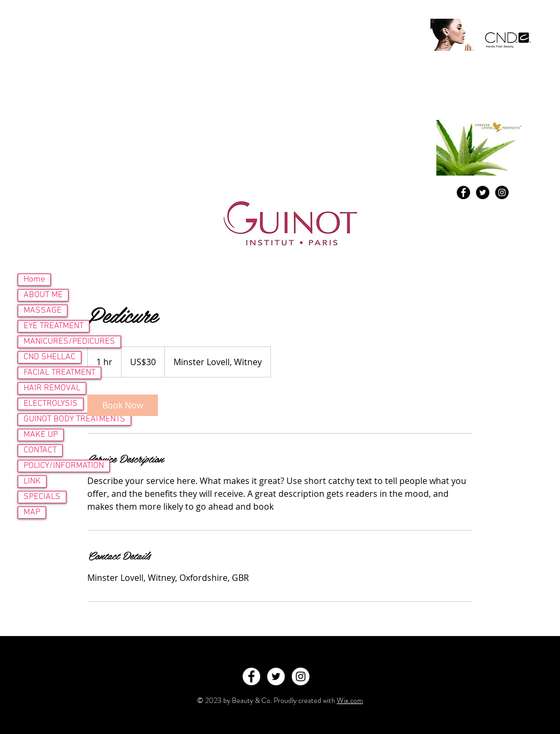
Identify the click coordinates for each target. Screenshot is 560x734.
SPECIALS (42, 497)
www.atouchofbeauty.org (82, 94)
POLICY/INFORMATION (64, 466)
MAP (32, 512)
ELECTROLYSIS (51, 404)
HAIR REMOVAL (52, 388)
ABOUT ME (43, 295)
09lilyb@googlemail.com (115, 66)
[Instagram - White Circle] (301, 676)
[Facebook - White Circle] (251, 676)
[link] (123, 405)
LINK (32, 481)
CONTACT (40, 450)
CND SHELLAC (50, 357)
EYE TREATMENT (54, 326)
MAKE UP (41, 435)
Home (34, 279)
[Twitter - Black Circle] (483, 192)
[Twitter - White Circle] (276, 676)
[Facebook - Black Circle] (463, 192)
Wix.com (350, 700)
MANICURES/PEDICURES (69, 342)
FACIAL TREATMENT (59, 373)
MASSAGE (43, 311)
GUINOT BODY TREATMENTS (74, 419)
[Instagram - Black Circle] (502, 192)
